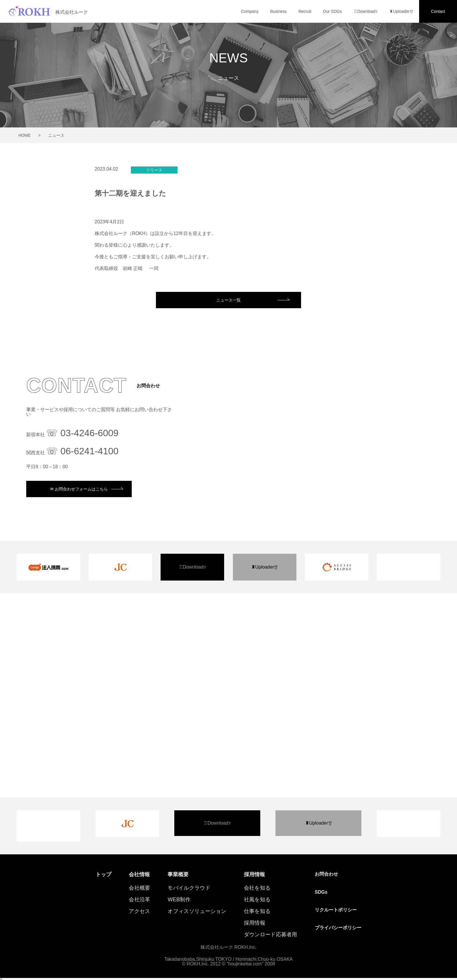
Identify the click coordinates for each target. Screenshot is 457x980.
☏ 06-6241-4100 (82, 452)
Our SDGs (332, 11)
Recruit (305, 11)
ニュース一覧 (228, 300)
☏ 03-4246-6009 (82, 434)
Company (250, 11)
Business (278, 11)
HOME (24, 135)
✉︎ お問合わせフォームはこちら (80, 490)
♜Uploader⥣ (401, 11)
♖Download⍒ (366, 11)
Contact (438, 11)
